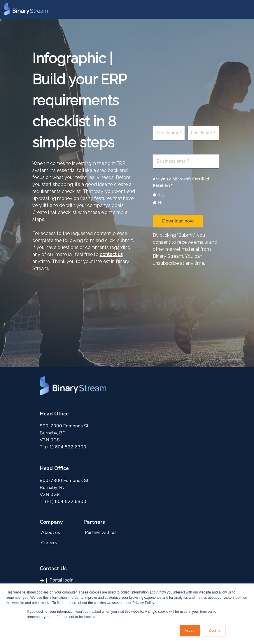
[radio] (186, 195)
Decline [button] (215, 631)
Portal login (57, 580)
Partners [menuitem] (94, 522)
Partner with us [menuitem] (101, 533)
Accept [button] (190, 631)
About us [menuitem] (51, 533)
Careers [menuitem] (49, 543)
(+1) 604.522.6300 (66, 447)
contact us (111, 254)
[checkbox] (186, 198)
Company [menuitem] (51, 522)
